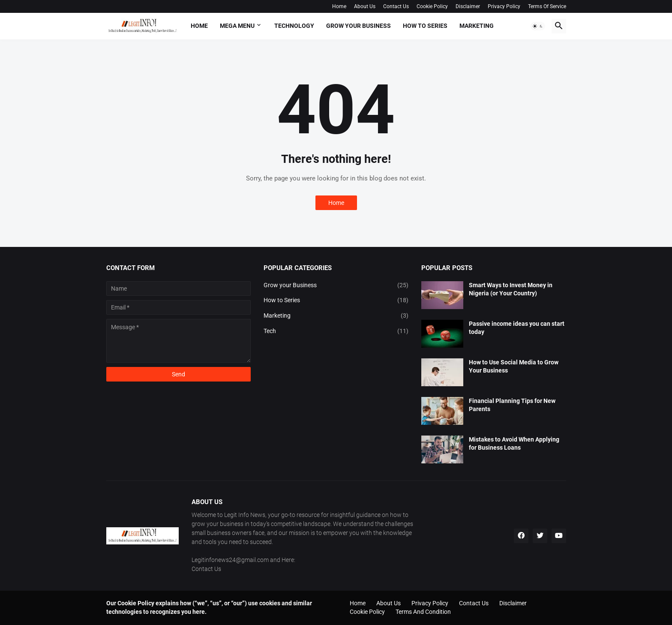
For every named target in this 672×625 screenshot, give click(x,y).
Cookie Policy (432, 6)
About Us (365, 6)
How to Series (336, 300)
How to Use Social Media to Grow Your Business (514, 366)
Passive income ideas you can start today (517, 328)
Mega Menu (237, 26)
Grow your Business (358, 26)
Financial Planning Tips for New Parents (512, 405)
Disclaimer (468, 6)
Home (339, 6)
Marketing (477, 26)
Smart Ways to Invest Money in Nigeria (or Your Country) (511, 289)
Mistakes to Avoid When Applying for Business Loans (514, 443)
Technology (294, 26)
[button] (538, 26)
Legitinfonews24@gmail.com (230, 560)
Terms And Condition (423, 612)
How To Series (425, 26)
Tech (336, 331)
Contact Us (396, 6)
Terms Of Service (547, 6)
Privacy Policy (504, 6)
